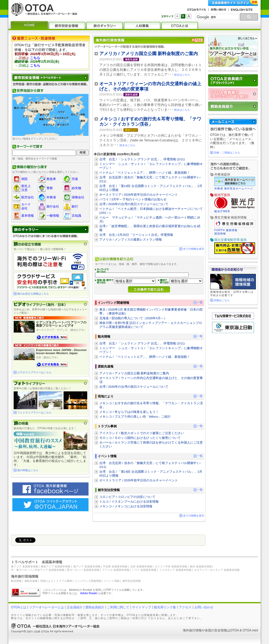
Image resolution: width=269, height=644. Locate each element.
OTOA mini (250, 630)
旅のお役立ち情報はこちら (33, 294)
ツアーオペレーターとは (46, 607)
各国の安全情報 (216, 630)
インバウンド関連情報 (88, 581)
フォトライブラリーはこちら (34, 413)
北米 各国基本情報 (141, 566)
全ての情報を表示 (194, 249)
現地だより (47, 581)
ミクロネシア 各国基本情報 (175, 570)
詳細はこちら (222, 300)
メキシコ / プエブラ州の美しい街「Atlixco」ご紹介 (135, 417)
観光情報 (16, 581)
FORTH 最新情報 (226, 230)
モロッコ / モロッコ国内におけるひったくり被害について (140, 438)
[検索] (216, 17)
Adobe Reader (89, 593)
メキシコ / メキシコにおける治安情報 (126, 506)
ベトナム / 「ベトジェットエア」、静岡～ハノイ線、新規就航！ (145, 173)
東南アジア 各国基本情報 (56, 566)
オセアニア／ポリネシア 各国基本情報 (217, 570)
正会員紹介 (75, 607)
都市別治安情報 (132, 581)
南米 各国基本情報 (201, 566)
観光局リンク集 (165, 607)
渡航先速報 (31, 581)
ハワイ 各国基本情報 (144, 570)
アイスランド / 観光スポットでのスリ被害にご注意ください (142, 433)
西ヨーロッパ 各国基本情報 (83, 570)
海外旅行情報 (192, 630)
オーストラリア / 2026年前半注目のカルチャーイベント (139, 195)
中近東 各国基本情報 (115, 566)
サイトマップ (142, 607)
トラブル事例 (64, 581)
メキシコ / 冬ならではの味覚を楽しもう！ (129, 412)
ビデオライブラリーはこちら (34, 372)
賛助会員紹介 (95, 607)
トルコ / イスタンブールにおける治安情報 (129, 502)
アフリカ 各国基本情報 (116, 570)
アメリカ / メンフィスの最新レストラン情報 (131, 239)
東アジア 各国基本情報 (25, 566)
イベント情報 (112, 581)
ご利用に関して (118, 607)
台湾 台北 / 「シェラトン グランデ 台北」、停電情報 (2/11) (142, 159)
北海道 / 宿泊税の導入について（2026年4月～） (133, 318)
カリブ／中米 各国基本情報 (171, 566)
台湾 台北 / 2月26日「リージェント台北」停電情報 (136, 235)
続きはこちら (182, 75)
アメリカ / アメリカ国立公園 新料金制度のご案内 (149, 54)
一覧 (200, 302)
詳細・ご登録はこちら (227, 153)
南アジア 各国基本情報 (87, 566)
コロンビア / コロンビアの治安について (127, 497)
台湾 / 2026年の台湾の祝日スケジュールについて (134, 204)
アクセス (185, 607)
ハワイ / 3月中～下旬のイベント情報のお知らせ (133, 199)
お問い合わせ (204, 607)
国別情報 (220, 234)
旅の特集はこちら (28, 470)
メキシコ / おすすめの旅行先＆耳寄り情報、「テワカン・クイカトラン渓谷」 (150, 122)
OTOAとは (19, 607)
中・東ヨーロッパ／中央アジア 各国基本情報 (38, 570)
